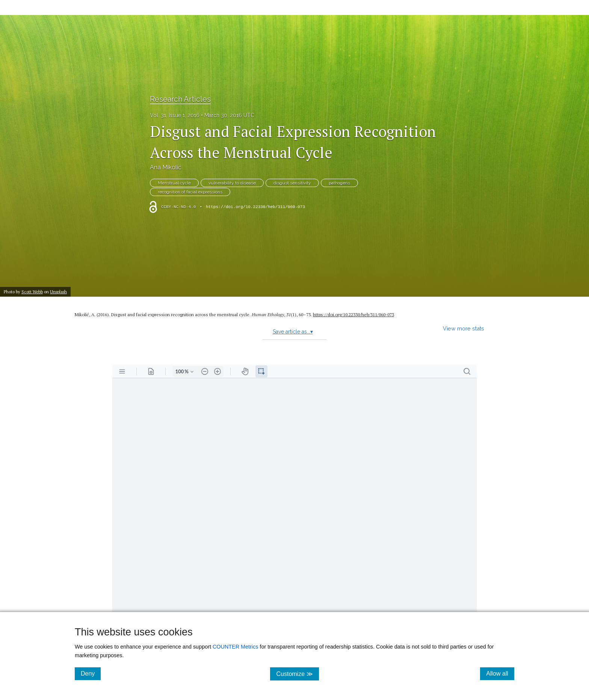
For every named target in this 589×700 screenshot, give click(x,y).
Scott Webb (32, 292)
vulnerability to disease (232, 183)
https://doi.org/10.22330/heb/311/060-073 (255, 207)
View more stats (464, 328)
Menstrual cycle (174, 183)
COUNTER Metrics (236, 647)
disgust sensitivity (292, 183)
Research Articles (180, 99)
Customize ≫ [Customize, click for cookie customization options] (297, 674)
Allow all (500, 673)
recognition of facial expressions (190, 192)
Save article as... (293, 332)
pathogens (339, 183)
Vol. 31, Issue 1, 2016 (175, 115)
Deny (91, 673)
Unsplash (58, 292)
